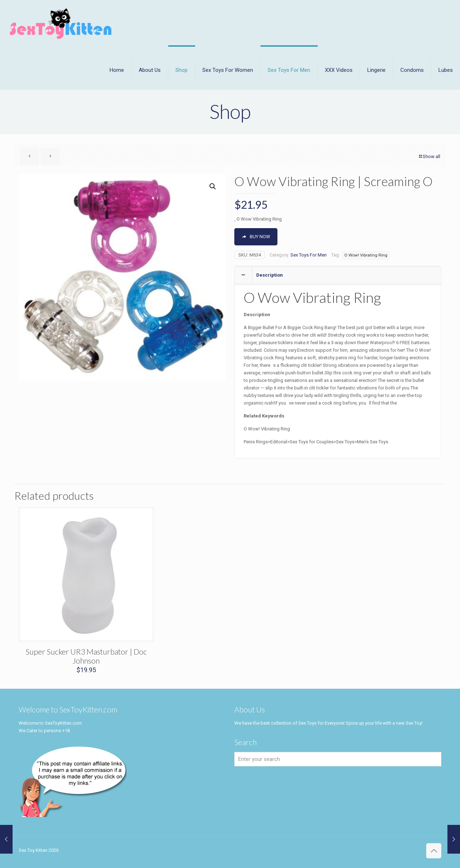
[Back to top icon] (434, 851)
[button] (213, 186)
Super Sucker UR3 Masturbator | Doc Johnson (86, 656)
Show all (429, 156)
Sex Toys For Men (309, 255)
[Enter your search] (338, 759)
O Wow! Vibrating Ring (366, 255)
